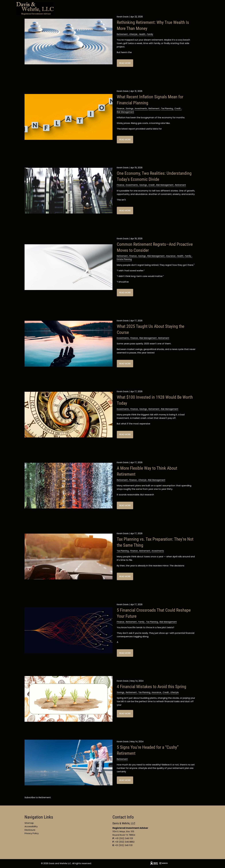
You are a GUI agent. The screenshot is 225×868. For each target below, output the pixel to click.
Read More (125, 63)
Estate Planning (124, 259)
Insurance (171, 256)
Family (150, 34)
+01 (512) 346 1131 (124, 845)
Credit (178, 109)
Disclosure (30, 830)
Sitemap (29, 823)
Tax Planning (167, 109)
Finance (121, 109)
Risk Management (125, 112)
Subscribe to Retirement (38, 797)
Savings (130, 109)
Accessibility (31, 826)
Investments (141, 109)
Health (142, 34)
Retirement (122, 34)
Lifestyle (133, 34)
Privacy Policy (32, 833)
